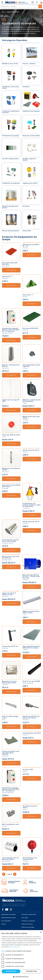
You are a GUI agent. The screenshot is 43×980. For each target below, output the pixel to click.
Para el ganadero (6, 921)
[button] (21, 977)
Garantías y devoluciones (29, 914)
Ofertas (4, 924)
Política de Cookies (27, 924)
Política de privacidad (28, 927)
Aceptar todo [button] (11, 971)
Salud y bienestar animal (8, 918)
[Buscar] (20, 6)
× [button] (41, 932)
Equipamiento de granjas (9, 914)
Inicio (3, 12)
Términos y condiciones (28, 921)
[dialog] (21, 955)
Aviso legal (25, 918)
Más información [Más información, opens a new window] (15, 947)
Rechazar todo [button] (31, 971)
